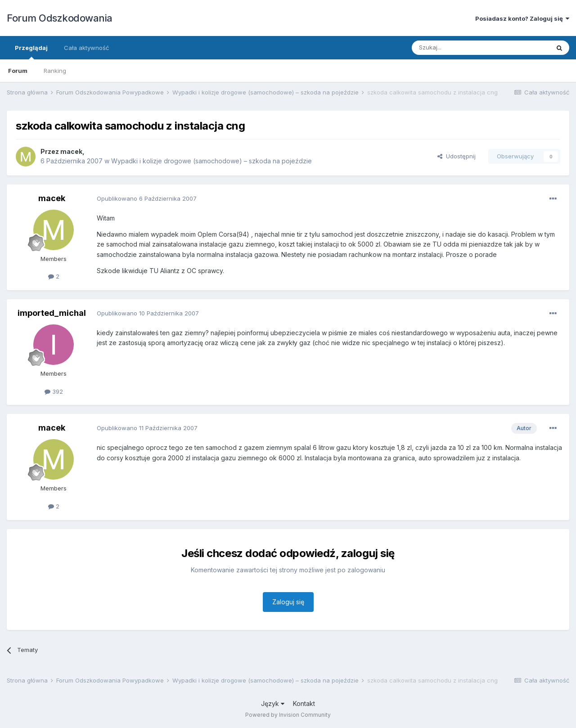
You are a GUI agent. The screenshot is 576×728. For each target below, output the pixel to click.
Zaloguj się (288, 602)
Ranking (55, 71)
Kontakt (304, 703)
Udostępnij (457, 156)
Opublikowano (147, 198)
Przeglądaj (31, 52)
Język (273, 703)
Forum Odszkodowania (60, 18)
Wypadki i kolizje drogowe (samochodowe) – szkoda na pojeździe (211, 161)
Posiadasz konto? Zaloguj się (522, 18)
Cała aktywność (86, 48)
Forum (18, 71)
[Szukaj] (458, 48)
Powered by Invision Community (288, 715)
